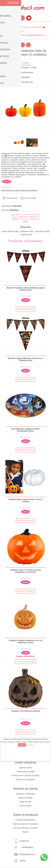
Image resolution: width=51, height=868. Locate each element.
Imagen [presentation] (25, 63)
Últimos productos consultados (26, 824)
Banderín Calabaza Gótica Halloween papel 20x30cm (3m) (25, 289)
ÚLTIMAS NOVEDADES (25, 820)
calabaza (24, 235)
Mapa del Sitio (26, 802)
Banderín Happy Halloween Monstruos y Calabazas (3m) (25, 359)
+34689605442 (27, 847)
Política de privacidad (25, 772)
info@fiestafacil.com (27, 854)
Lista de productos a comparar (25, 828)
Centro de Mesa (8, 231)
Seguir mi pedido (25, 798)
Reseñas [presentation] (25, 77)
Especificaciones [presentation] (25, 72)
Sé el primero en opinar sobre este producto (19, 190)
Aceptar (22, 745)
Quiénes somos (25, 768)
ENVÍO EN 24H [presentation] (25, 82)
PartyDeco (14, 210)
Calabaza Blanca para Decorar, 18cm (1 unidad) (25, 500)
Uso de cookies (25, 806)
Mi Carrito (29, 18)
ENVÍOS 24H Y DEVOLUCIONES (25, 776)
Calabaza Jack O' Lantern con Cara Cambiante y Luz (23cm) (26, 571)
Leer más (30, 745)
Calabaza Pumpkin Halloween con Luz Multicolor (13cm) (25, 641)
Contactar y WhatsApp (25, 794)
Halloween (25, 231)
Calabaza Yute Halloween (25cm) (25, 711)
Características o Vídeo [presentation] (25, 68)
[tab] (26, 63)
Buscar (25, 832)
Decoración (40, 231)
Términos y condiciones (25, 780)
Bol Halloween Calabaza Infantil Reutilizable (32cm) (25, 430)
